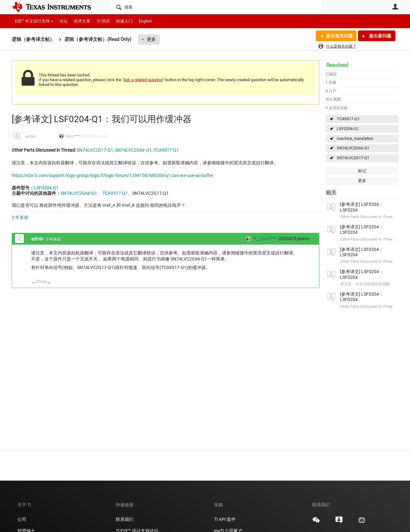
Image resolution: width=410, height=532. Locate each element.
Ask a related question (143, 80)
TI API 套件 (225, 519)
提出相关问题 (339, 36)
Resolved (337, 65)
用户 (395, 7)
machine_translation (355, 138)
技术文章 (82, 21)
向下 (49, 283)
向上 (34, 283)
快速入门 (124, 21)
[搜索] (216, 7)
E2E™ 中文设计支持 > (34, 21)
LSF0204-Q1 (348, 129)
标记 (362, 171)
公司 (22, 519)
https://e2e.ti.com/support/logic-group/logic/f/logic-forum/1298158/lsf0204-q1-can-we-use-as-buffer (113, 175)
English (145, 21)
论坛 (63, 21)
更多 (151, 39)
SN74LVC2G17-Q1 (353, 158)
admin (30, 136)
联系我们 (125, 519)
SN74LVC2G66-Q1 (353, 148)
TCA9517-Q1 (348, 119)
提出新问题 (380, 36)
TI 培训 (103, 21)
